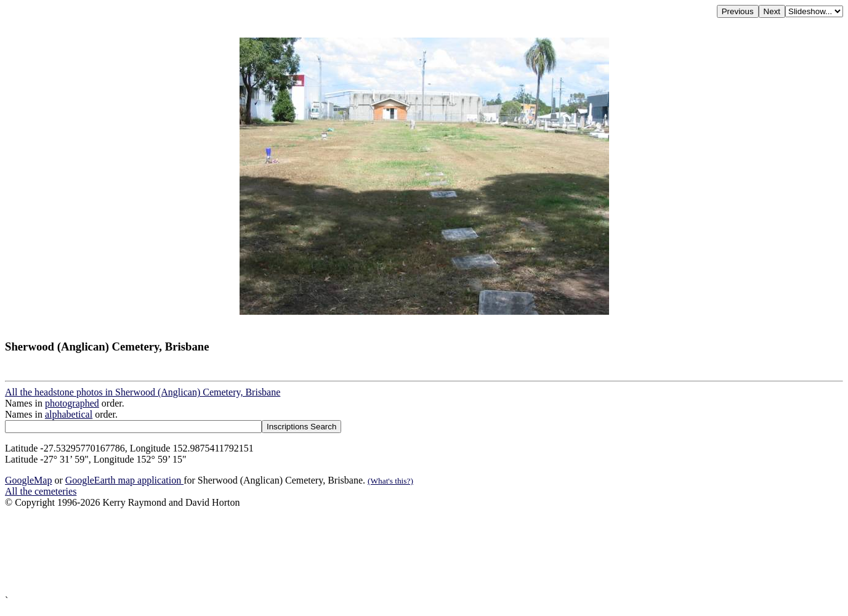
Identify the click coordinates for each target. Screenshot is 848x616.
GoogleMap (28, 480)
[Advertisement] (374, 552)
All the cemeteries (41, 491)
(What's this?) (390, 481)
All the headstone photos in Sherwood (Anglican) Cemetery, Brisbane (143, 392)
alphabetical (69, 414)
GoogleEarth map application (124, 480)
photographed (72, 403)
